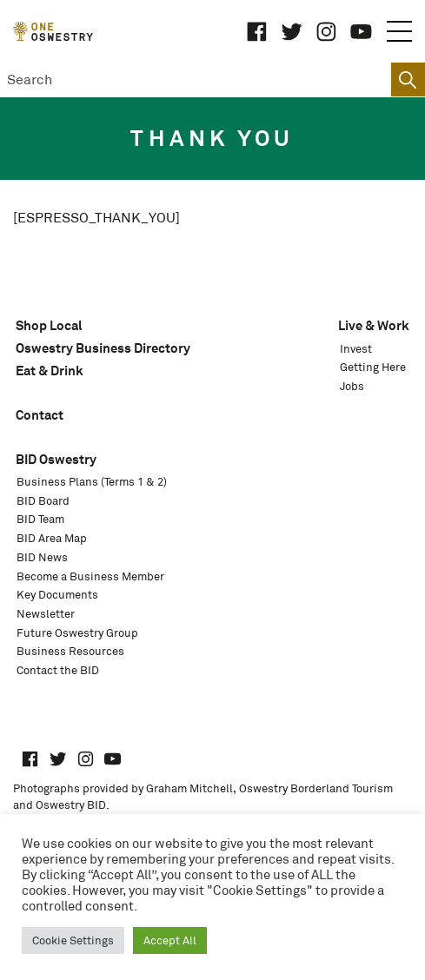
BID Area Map (52, 538)
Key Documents (57, 595)
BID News (42, 557)
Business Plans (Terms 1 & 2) (92, 482)
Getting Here (373, 367)
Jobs (352, 386)
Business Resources (70, 651)
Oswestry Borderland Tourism (316, 788)
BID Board (43, 501)
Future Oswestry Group (77, 633)
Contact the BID (58, 670)
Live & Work (374, 325)
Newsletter (46, 614)
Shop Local (49, 325)
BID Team (40, 519)
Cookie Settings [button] (73, 940)
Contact (40, 415)
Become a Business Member (90, 576)
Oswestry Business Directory (103, 348)
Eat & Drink (50, 371)
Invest (356, 349)
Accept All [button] (170, 940)
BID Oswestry (56, 459)
